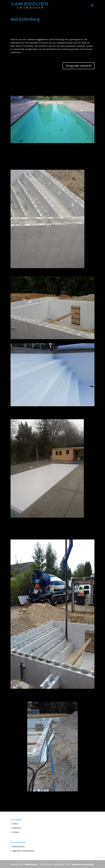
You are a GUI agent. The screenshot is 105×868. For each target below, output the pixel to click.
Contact (16, 832)
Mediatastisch (31, 864)
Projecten (17, 828)
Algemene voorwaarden (83, 864)
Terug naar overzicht (79, 66)
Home (15, 824)
